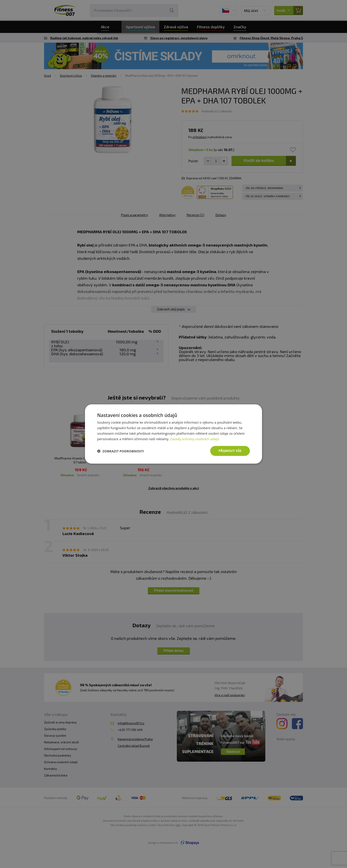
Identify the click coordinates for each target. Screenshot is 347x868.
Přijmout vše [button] (230, 451)
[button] (121, 451)
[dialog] (173, 434)
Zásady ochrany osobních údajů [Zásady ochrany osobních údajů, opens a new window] (195, 439)
